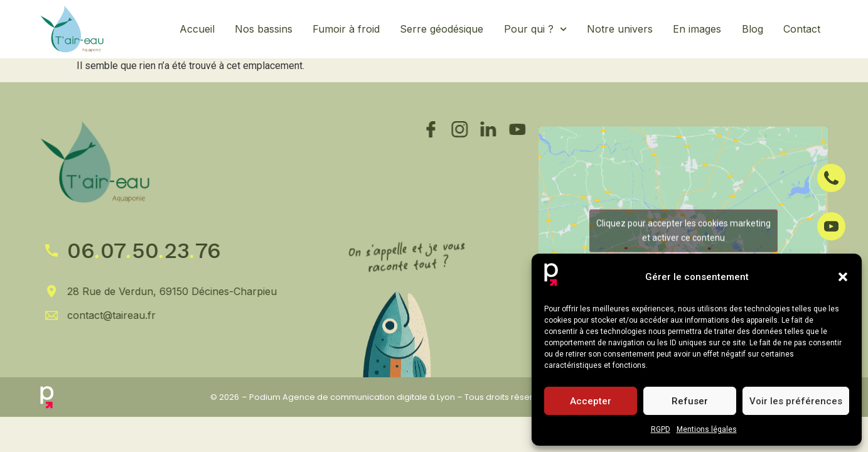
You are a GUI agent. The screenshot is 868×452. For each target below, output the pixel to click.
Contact (802, 29)
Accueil (197, 29)
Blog (753, 29)
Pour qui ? (535, 29)
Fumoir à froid (346, 29)
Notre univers (620, 29)
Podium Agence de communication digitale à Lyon (352, 397)
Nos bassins (264, 29)
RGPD (661, 429)
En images (697, 29)
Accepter (591, 401)
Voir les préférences (796, 401)
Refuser (690, 401)
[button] (843, 277)
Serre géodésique (442, 29)
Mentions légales (707, 429)
